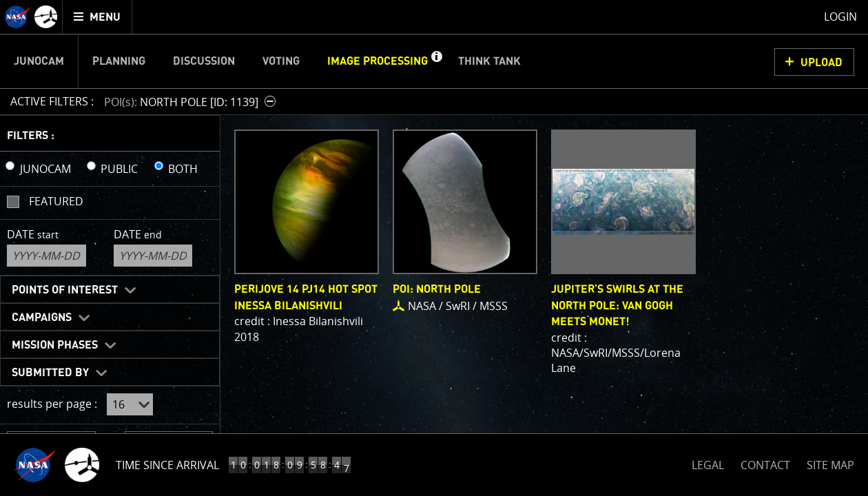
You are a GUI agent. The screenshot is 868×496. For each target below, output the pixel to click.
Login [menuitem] (840, 17)
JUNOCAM (45, 169)
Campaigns (42, 318)
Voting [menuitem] (281, 61)
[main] (434, 248)
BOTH (183, 169)
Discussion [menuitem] (204, 61)
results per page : (52, 404)
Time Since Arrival (167, 465)
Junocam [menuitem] (39, 61)
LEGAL (708, 463)
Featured (56, 201)
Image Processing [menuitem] (378, 61)
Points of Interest (65, 290)
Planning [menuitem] (119, 61)
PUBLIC (119, 169)
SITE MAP (830, 465)
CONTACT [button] (765, 465)
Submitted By (50, 373)
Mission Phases (55, 345)
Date (33, 234)
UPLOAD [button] (821, 63)
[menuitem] (97, 17)
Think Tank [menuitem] (489, 61)
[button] (436, 61)
